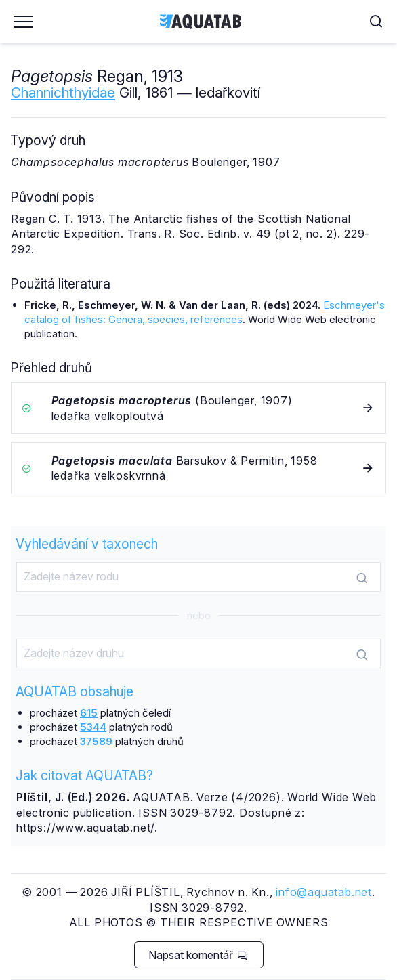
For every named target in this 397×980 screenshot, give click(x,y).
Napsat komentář (198, 955)
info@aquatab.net (324, 892)
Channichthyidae (63, 92)
